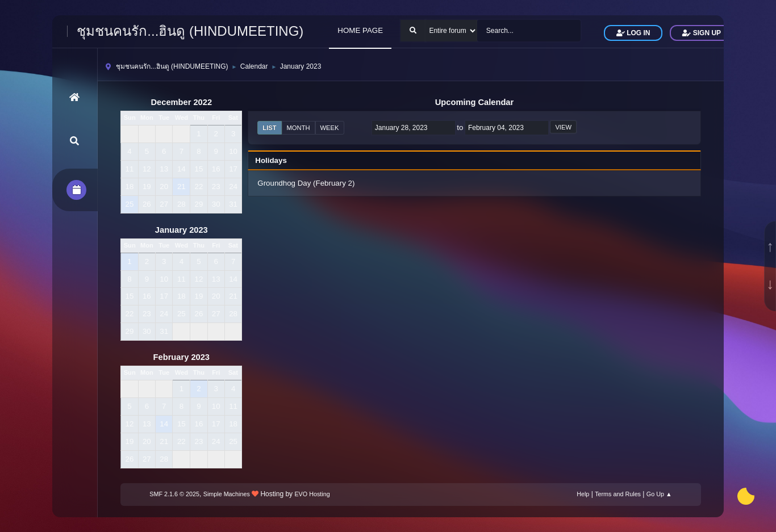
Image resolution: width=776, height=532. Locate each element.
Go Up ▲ (659, 494)
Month (299, 128)
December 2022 (182, 102)
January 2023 (182, 230)
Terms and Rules (618, 494)
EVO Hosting (312, 494)
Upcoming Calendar (474, 102)
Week (330, 128)
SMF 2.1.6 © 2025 (174, 494)
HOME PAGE (360, 30)
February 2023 (182, 357)
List (269, 128)
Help (583, 494)
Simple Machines (227, 494)
